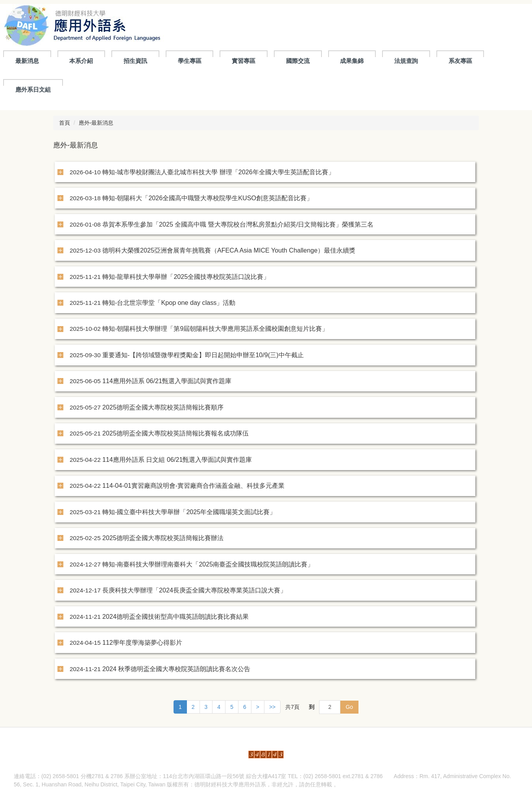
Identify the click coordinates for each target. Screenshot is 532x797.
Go (349, 707)
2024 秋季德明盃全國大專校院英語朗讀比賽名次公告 (176, 669)
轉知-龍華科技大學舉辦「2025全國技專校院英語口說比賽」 (186, 277)
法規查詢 (406, 61)
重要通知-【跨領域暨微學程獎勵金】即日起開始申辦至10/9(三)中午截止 (203, 355)
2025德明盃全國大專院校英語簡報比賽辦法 (163, 538)
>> (272, 707)
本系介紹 (81, 61)
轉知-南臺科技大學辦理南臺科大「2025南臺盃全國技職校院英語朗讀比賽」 (208, 564)
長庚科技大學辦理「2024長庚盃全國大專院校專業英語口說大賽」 (194, 590)
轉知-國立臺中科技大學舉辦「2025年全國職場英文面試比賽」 (189, 512)
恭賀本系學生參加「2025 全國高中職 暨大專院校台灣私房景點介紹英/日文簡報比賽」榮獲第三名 (238, 224)
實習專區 (244, 61)
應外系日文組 (33, 89)
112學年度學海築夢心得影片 (142, 642)
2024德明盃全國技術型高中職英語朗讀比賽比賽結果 (175, 616)
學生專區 (190, 61)
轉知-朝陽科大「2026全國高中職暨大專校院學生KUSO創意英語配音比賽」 (208, 198)
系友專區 (460, 61)
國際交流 (298, 61)
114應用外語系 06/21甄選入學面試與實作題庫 (167, 381)
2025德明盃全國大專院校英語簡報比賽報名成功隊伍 (175, 433)
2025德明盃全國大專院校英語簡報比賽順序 (163, 407)
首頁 (65, 123)
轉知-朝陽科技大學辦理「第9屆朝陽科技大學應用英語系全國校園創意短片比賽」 (215, 328)
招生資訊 (135, 61)
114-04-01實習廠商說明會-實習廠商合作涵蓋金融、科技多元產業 (193, 485)
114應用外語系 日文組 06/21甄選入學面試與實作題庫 (177, 459)
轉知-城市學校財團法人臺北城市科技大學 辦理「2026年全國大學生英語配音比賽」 (218, 172)
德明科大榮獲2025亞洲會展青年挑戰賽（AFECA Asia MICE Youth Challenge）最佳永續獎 (229, 250)
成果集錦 (352, 61)
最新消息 (27, 61)
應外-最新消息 (96, 123)
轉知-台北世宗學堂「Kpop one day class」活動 (169, 303)
